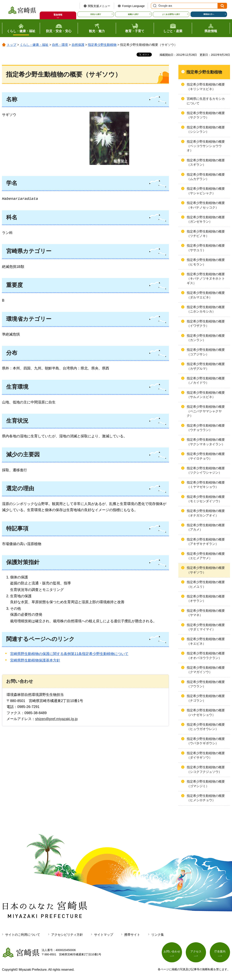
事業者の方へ (209, 14)
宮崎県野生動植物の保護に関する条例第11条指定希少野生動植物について (69, 654)
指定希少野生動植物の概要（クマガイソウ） (206, 670)
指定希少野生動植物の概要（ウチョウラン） (206, 428)
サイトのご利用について (23, 935)
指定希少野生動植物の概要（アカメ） (206, 527)
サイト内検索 (154, 6)
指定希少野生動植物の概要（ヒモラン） (206, 262)
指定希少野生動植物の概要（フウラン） (206, 684)
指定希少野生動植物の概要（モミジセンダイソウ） (206, 499)
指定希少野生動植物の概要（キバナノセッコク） (206, 205)
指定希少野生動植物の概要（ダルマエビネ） (206, 295)
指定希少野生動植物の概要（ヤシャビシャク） (206, 191)
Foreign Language (133, 6)
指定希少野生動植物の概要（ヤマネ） (206, 613)
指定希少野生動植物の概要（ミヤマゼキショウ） (206, 485)
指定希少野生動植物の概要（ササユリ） (206, 248)
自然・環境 (60, 45)
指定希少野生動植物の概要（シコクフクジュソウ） (206, 769)
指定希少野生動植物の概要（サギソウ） (206, 570)
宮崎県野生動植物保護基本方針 (35, 660)
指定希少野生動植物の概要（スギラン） (206, 162)
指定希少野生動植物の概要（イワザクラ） (206, 324)
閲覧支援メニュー (99, 6)
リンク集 (158, 935)
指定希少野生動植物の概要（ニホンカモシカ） (206, 309)
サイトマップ (104, 935)
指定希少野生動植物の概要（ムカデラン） (206, 177)
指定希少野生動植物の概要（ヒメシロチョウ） (206, 798)
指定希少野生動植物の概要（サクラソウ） (206, 115)
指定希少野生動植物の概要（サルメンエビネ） (206, 395)
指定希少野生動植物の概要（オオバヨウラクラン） (206, 655)
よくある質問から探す (171, 14)
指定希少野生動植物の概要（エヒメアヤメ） (206, 556)
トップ (12, 45)
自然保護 (78, 45)
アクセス (196, 952)
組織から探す (133, 14)
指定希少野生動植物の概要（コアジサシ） (206, 352)
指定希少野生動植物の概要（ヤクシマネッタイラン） (206, 442)
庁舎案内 (220, 952)
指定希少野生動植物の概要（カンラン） (206, 338)
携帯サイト (132, 935)
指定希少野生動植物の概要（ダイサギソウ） (206, 755)
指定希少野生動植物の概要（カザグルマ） (206, 366)
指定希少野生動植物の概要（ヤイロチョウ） (206, 456)
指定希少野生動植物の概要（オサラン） (206, 599)
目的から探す (96, 14)
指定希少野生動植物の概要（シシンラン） (206, 129)
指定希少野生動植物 (102, 45)
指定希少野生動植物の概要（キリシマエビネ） (206, 87)
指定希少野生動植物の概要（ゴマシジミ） (206, 784)
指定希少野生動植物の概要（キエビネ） (206, 641)
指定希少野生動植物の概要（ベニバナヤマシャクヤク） (206, 411)
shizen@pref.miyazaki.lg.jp (56, 719)
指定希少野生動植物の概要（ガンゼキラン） (206, 219)
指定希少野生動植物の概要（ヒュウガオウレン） (206, 727)
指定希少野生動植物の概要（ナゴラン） (206, 698)
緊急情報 (58, 15)
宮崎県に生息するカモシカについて (206, 101)
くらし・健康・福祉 (34, 45)
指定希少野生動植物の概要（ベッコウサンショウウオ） (206, 146)
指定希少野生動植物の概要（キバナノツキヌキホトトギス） (206, 279)
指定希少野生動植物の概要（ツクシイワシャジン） (206, 470)
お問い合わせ (172, 952)
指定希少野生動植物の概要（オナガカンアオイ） (206, 513)
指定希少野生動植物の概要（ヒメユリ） (206, 584)
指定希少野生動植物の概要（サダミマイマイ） (206, 627)
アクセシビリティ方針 (67, 935)
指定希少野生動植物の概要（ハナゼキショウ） (206, 712)
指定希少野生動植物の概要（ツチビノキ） (206, 234)
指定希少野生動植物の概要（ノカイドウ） (206, 380)
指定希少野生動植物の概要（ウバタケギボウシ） (206, 741)
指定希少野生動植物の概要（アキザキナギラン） (206, 542)
